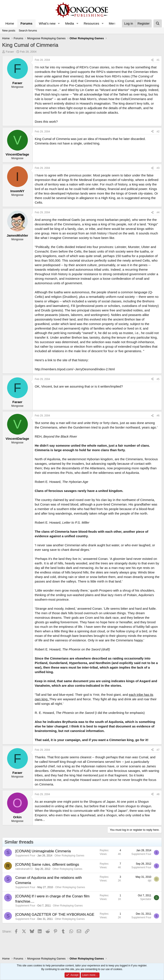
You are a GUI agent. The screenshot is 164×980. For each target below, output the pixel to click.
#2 (158, 132)
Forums (26, 23)
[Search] (158, 23)
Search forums (28, 31)
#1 (158, 60)
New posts (9, 31)
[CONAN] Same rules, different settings (47, 865)
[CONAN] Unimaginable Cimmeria (43, 851)
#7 (158, 750)
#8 (158, 794)
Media (70, 23)
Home (10, 23)
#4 (158, 212)
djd (150, 881)
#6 (158, 416)
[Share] (152, 60)
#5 (158, 379)
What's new (47, 23)
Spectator (146, 899)
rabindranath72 (24, 869)
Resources (91, 23)
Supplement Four (25, 856)
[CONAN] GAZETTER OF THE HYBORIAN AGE (55, 915)
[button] (59, 23)
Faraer (10, 52)
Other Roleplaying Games (69, 856)
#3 (158, 168)
